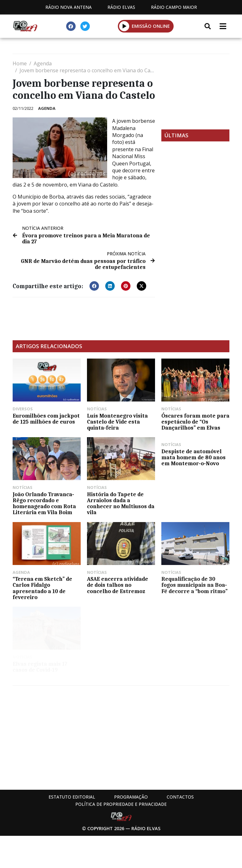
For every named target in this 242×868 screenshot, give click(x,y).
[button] (94, 286)
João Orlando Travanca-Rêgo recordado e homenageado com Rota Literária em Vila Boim (44, 503)
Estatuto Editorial (72, 797)
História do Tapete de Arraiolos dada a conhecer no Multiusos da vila (121, 503)
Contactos (180, 797)
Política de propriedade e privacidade (121, 804)
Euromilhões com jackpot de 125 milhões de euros (46, 419)
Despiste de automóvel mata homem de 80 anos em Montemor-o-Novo (193, 457)
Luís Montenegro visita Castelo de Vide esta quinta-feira (117, 422)
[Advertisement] (195, 92)
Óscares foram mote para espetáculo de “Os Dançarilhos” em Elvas (195, 422)
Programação (131, 797)
